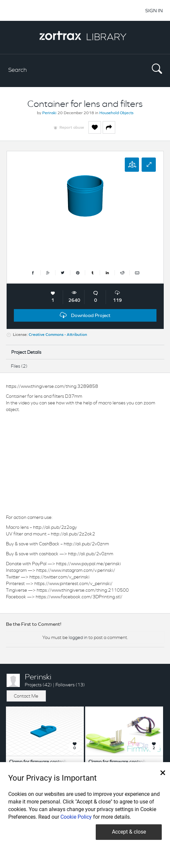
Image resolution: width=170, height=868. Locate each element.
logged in (78, 637)
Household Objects (116, 113)
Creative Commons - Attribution (58, 335)
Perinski (49, 113)
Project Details (26, 352)
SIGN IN (154, 10)
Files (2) (19, 366)
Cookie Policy (76, 817)
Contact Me (26, 696)
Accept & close (129, 832)
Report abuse (72, 128)
